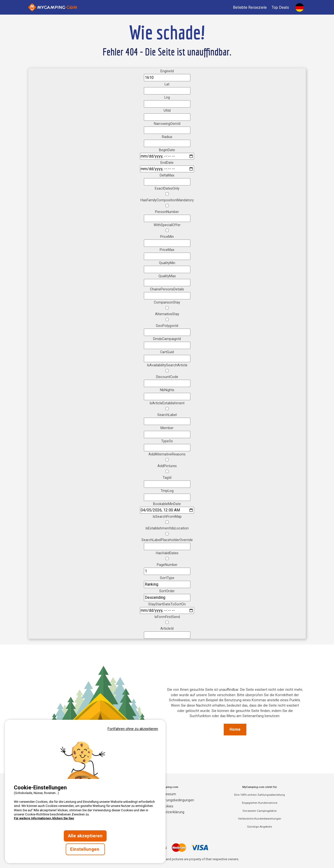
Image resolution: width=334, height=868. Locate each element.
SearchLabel (167, 415)
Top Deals (280, 7)
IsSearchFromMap (167, 517)
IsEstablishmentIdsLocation (167, 528)
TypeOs (167, 441)
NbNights (167, 390)
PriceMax (167, 250)
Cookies (167, 806)
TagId (167, 478)
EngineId (167, 71)
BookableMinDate (167, 504)
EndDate (167, 163)
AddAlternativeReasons (167, 454)
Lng (167, 97)
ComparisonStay (167, 302)
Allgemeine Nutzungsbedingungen (167, 800)
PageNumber (167, 565)
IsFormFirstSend (167, 617)
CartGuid (167, 352)
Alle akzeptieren (85, 836)
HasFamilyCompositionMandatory (167, 200)
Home (235, 729)
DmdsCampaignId (167, 339)
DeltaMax (167, 175)
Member (167, 428)
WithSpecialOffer (167, 225)
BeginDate (167, 150)
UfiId (167, 111)
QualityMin (167, 263)
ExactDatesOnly (167, 189)
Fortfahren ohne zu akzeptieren (133, 729)
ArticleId (167, 629)
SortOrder (167, 591)
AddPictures (167, 466)
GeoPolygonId (167, 326)
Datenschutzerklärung (167, 812)
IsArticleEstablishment (167, 403)
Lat (167, 84)
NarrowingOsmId (167, 124)
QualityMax (167, 276)
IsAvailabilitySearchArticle (167, 365)
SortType (167, 578)
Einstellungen (85, 849)
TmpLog (167, 491)
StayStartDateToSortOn (167, 604)
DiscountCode (167, 377)
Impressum (167, 794)
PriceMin (167, 237)
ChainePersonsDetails (167, 289)
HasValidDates (167, 553)
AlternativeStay (167, 314)
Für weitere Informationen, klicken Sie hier (44, 818)
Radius (167, 137)
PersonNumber (167, 212)
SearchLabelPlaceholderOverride (167, 540)
